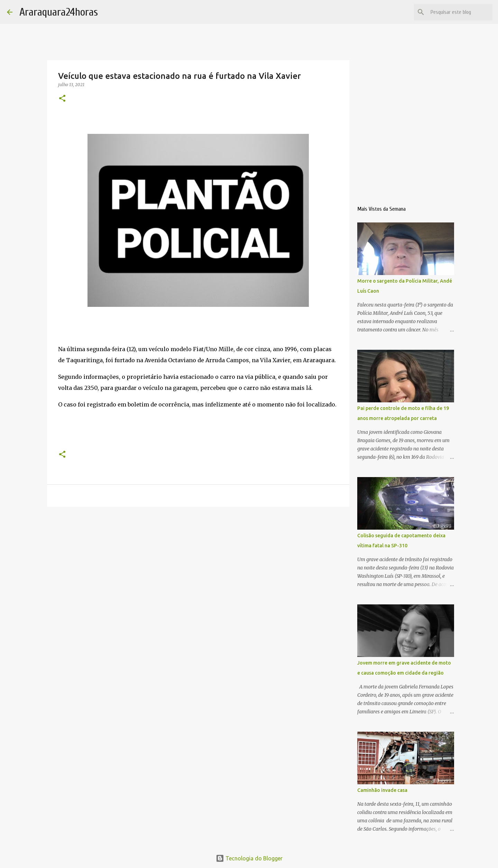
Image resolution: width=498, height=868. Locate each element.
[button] (62, 99)
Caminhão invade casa (382, 790)
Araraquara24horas (59, 12)
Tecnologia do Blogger (249, 858)
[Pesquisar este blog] (456, 12)
